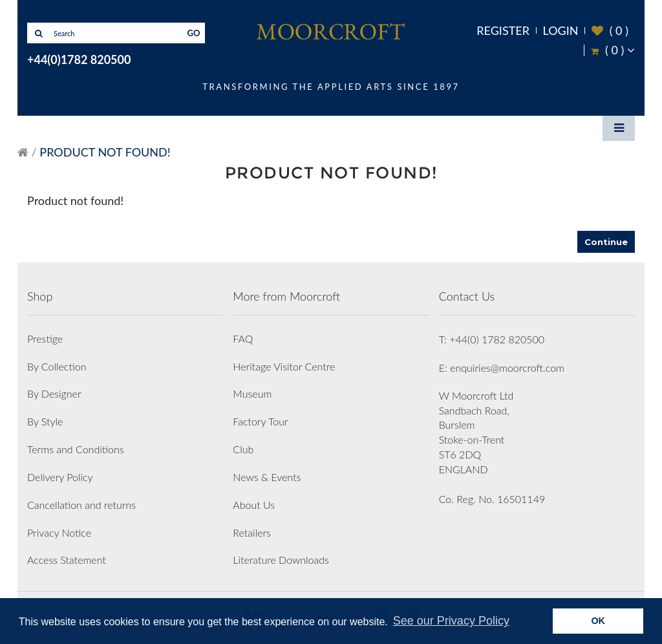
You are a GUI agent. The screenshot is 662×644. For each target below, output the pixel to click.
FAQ (243, 338)
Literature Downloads (281, 560)
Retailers (252, 532)
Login (561, 30)
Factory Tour (260, 421)
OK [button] (598, 621)
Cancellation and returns (81, 505)
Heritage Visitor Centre (284, 366)
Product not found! (105, 152)
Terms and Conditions (76, 449)
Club (243, 449)
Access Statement (67, 560)
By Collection (57, 366)
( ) (610, 31)
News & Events (267, 477)
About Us (254, 505)
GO (194, 33)
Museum (252, 393)
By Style (45, 421)
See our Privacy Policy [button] (451, 621)
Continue (606, 242)
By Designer (54, 393)
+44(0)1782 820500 (79, 59)
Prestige (45, 338)
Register (503, 30)
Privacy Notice (59, 532)
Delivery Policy (60, 477)
